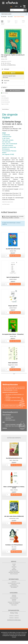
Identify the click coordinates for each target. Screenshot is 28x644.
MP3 (4, 422)
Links (14, 565)
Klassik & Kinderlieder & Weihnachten (14, 424)
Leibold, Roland (13, 279)
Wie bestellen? (14, 587)
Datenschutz (14, 585)
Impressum (14, 582)
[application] (13, 73)
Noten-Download (7, 415)
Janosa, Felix (13, 251)
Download (14, 599)
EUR (17, 6)
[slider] (7, 73)
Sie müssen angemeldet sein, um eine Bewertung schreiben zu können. (13, 217)
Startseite (14, 595)
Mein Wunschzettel (14, 571)
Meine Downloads (14, 574)
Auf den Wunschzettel (5, 102)
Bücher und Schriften (14, 604)
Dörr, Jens (14, 547)
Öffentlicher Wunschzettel (14, 572)
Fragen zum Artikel (5, 104)
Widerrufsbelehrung (14, 586)
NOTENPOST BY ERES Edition (14, 620)
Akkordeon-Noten (9, 417)
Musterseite (6, 81)
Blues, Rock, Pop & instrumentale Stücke (15, 426)
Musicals (14, 601)
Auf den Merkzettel (5, 100)
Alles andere (14, 605)
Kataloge (5, 428)
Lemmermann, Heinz (14, 518)
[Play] (4, 73)
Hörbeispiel (13, 74)
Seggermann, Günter (13, 365)
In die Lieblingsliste (5, 98)
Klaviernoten (8, 419)
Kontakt (14, 564)
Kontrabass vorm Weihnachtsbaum (13, 400)
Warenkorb (14, 567)
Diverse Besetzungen (10, 420)
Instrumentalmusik (14, 598)
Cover (4, 83)
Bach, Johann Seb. (14, 460)
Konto (14, 568)
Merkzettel (14, 570)
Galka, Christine (14, 490)
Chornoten (14, 597)
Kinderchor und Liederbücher (14, 602)
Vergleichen (3, 96)
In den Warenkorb (15, 91)
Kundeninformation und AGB (14, 583)
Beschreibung (5, 109)
